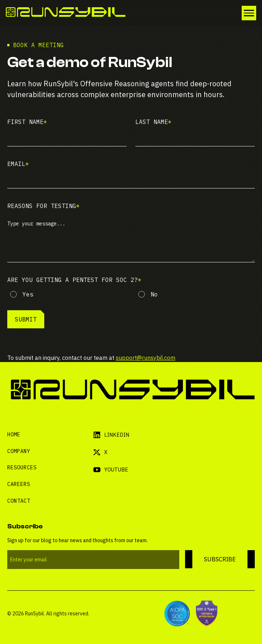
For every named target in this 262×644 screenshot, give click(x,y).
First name (27, 122)
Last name (153, 122)
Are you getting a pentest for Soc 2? (74, 280)
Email (18, 164)
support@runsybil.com (146, 358)
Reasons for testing (44, 206)
